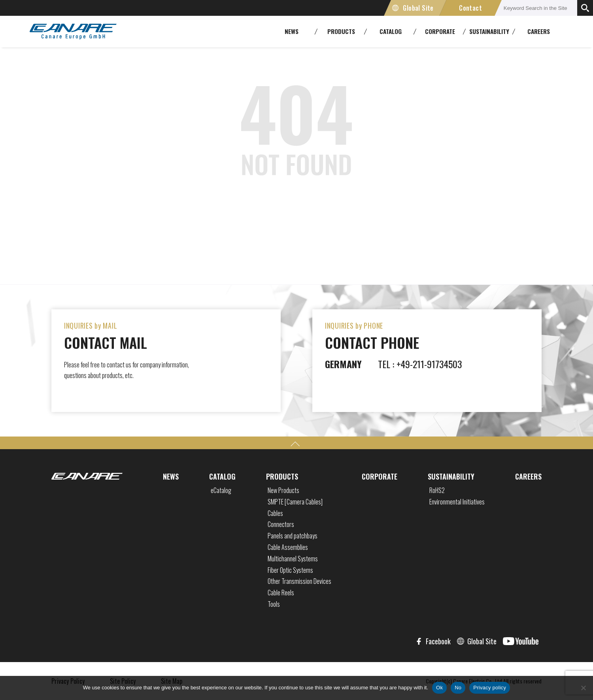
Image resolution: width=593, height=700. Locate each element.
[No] (583, 688)
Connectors (281, 524)
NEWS (171, 476)
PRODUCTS (282, 476)
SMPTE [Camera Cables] (295, 502)
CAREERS (539, 31)
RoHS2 (437, 490)
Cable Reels (281, 593)
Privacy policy (490, 688)
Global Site (418, 8)
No (458, 688)
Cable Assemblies (288, 547)
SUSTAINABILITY (451, 476)
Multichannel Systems (293, 559)
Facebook (438, 641)
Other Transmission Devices (299, 581)
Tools (274, 604)
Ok (439, 688)
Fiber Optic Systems (290, 570)
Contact (470, 8)
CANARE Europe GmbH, (73, 32)
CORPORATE (380, 476)
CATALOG (222, 476)
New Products (283, 490)
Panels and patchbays (293, 536)
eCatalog (221, 490)
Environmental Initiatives (457, 502)
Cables (275, 513)
